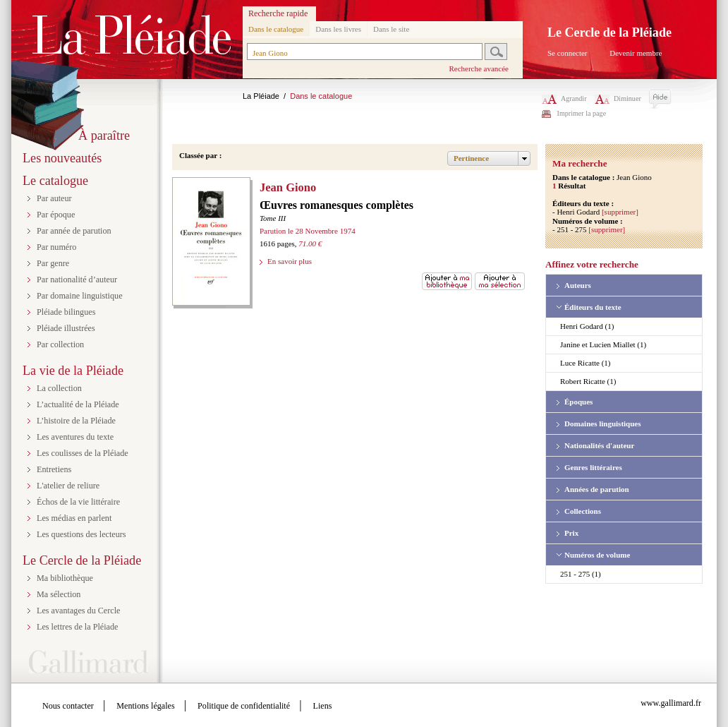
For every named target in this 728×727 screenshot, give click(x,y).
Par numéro (56, 247)
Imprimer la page (582, 113)
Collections (583, 511)
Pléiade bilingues (66, 312)
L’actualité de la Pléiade (78, 404)
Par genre (53, 263)
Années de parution (597, 489)
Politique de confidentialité (244, 706)
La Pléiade (261, 96)
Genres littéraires (593, 467)
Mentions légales (145, 706)
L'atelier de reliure (68, 486)
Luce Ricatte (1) (585, 363)
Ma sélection (59, 594)
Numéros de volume (597, 555)
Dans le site (391, 29)
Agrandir (564, 98)
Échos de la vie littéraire (78, 502)
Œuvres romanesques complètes (336, 205)
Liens (323, 706)
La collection (59, 388)
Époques (578, 402)
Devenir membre (636, 53)
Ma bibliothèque (65, 578)
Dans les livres (338, 29)
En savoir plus (290, 261)
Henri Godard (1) (587, 326)
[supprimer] (620, 212)
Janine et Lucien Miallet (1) (603, 344)
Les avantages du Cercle (78, 611)
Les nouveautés (62, 158)
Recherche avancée (479, 68)
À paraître (104, 136)
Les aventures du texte (75, 437)
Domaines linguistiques (603, 423)
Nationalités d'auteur (599, 445)
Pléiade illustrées (66, 328)
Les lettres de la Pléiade (77, 627)
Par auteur (54, 198)
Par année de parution (74, 231)
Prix (571, 533)
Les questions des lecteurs (81, 534)
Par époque (56, 215)
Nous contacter (68, 706)
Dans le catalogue (276, 29)
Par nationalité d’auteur (77, 280)
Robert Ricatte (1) (588, 381)
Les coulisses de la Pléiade (83, 453)
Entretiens (54, 469)
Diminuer (618, 98)
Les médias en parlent (74, 518)
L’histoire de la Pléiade (76, 421)
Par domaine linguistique (80, 296)
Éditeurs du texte (593, 307)
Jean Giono (288, 187)
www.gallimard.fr (671, 703)
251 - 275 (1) (581, 574)
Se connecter (568, 53)
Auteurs (578, 285)
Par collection (60, 344)
